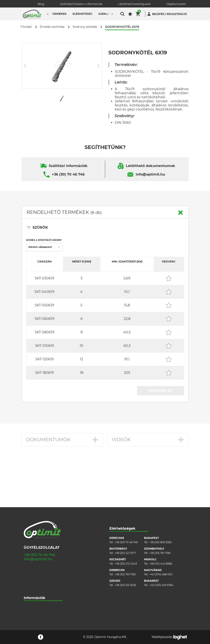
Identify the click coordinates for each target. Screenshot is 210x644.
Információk (35, 550)
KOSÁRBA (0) (161, 391)
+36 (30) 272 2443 (126, 516)
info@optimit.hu (150, 174)
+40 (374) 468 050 (161, 526)
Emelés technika (52, 27)
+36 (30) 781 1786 (160, 505)
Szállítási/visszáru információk (43, 566)
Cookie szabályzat (35, 579)
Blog (41, 4)
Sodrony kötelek (85, 27)
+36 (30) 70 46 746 (68, 174)
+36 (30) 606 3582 (161, 494)
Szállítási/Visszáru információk (81, 4)
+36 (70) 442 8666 (161, 516)
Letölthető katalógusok (134, 4)
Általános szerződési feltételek (43, 572)
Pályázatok (31, 591)
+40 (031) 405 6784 (161, 537)
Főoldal (26, 27)
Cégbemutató (176, 4)
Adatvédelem (32, 585)
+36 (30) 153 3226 (125, 537)
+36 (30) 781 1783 (125, 526)
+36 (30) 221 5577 (125, 505)
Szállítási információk (68, 166)
